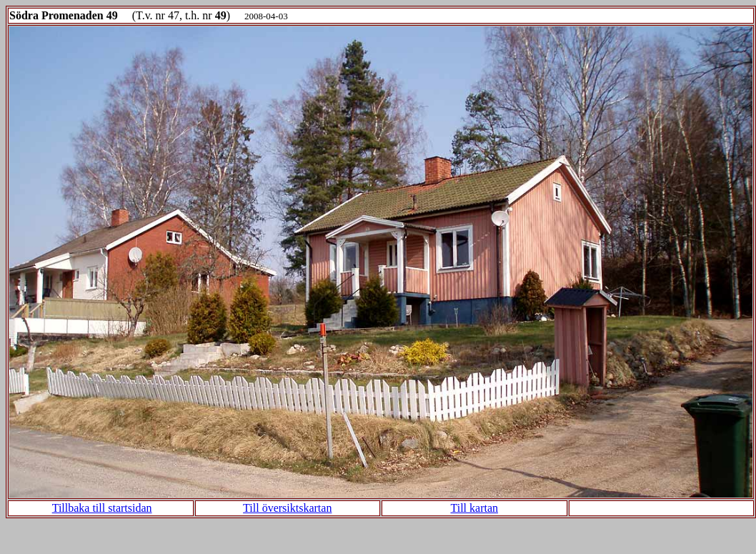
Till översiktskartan (287, 508)
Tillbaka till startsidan (102, 508)
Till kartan (474, 508)
